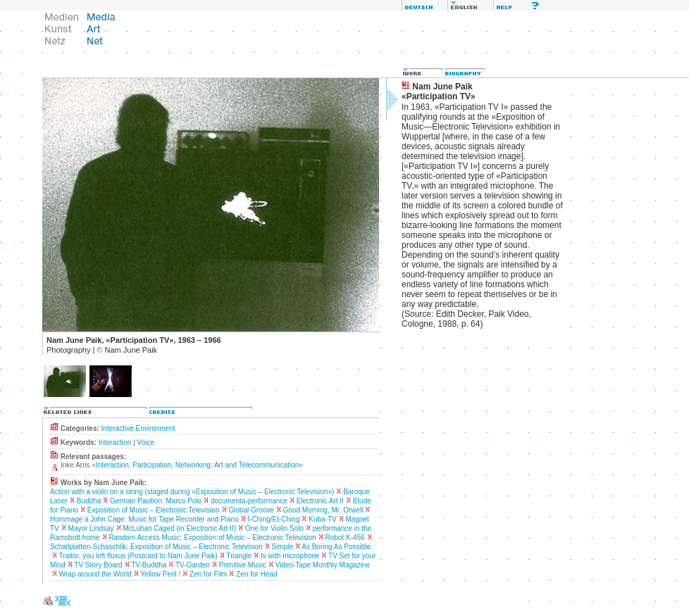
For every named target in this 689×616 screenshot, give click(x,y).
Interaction (115, 442)
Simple (282, 547)
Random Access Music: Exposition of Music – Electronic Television (212, 538)
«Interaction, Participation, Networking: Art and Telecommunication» (197, 465)
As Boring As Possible (336, 547)
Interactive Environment (138, 428)
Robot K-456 (345, 538)
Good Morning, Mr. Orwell (323, 510)
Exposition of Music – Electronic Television (154, 510)
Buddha (89, 501)
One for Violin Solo (274, 528)
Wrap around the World (95, 574)
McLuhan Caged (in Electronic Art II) (179, 528)
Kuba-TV (322, 519)
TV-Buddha (149, 565)
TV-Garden (193, 565)
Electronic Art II (320, 501)
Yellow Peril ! (160, 574)
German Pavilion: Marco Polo (156, 501)
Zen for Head (256, 574)
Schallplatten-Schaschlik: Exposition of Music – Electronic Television (156, 547)
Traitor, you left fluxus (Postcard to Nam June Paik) (138, 556)
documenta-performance (249, 501)
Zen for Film (208, 574)
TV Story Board (98, 565)
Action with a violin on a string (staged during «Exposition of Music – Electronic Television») (192, 492)
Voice (146, 442)
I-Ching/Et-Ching (274, 519)
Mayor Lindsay (91, 528)
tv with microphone (290, 556)
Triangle (240, 556)
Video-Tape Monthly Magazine (323, 565)
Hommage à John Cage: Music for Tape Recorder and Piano (144, 519)
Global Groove (251, 510)
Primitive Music (243, 565)
